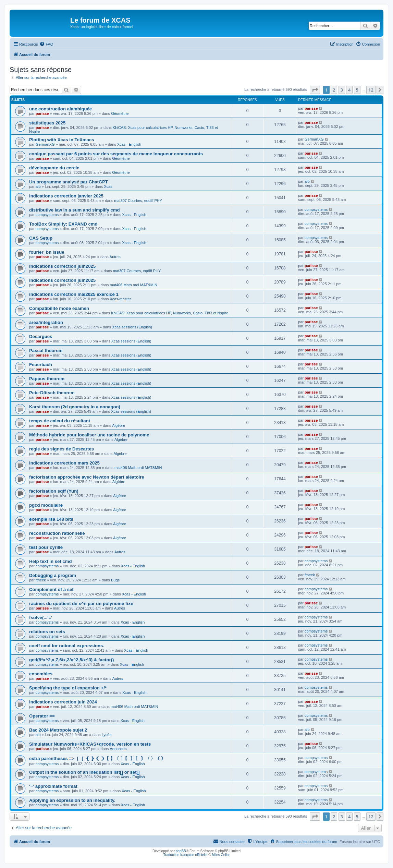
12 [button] (371, 90)
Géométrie (120, 113)
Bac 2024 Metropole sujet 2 (58, 730)
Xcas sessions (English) (132, 327)
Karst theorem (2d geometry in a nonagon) (75, 407)
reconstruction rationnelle (57, 533)
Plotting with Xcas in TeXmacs (62, 140)
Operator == (42, 716)
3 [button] (342, 90)
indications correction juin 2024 (63, 702)
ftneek (41, 580)
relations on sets (47, 632)
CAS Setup (41, 238)
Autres (115, 257)
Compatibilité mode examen (59, 308)
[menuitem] (46, 44)
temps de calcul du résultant (60, 421)
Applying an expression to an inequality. (72, 800)
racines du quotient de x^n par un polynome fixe (81, 604)
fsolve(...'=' (41, 618)
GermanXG (45, 144)
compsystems (47, 215)
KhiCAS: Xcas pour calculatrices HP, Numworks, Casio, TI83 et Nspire (170, 313)
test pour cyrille (46, 547)
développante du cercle (54, 168)
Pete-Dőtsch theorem (52, 393)
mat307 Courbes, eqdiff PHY (138, 201)
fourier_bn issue (47, 252)
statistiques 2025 (47, 123)
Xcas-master (120, 299)
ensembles (41, 674)
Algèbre (119, 425)
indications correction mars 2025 (64, 463)
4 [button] (349, 90)
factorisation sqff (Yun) (54, 491)
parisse (42, 113)
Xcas (108, 186)
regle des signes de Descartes (62, 449)
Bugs (115, 580)
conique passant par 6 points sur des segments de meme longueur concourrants (116, 154)
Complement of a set (51, 589)
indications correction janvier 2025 (66, 196)
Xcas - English (129, 144)
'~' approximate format (53, 786)
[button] (315, 90)
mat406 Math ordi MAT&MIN (133, 285)
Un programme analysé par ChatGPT (69, 182)
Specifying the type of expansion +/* (68, 688)
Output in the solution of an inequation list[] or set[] (84, 772)
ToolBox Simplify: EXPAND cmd (63, 224)
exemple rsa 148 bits (51, 519)
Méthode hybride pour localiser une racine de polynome (89, 435)
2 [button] (334, 90)
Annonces (118, 749)
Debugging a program (53, 575)
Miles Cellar (221, 855)
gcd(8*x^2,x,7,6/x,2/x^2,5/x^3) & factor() (71, 660)
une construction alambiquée (60, 109)
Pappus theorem (47, 379)
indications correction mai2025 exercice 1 (74, 294)
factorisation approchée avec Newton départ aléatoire (87, 477)
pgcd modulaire (46, 505)
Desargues (41, 336)
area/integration (46, 322)
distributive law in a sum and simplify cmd (75, 210)
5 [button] (357, 90)
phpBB (181, 851)
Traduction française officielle (185, 855)
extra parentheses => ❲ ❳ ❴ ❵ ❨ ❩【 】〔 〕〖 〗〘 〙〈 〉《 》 (97, 758)
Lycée (107, 735)
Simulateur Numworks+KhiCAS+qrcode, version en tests (90, 744)
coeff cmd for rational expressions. (67, 646)
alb (38, 186)
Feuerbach (41, 365)
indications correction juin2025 (62, 266)
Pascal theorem (46, 351)
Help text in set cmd (51, 561)
